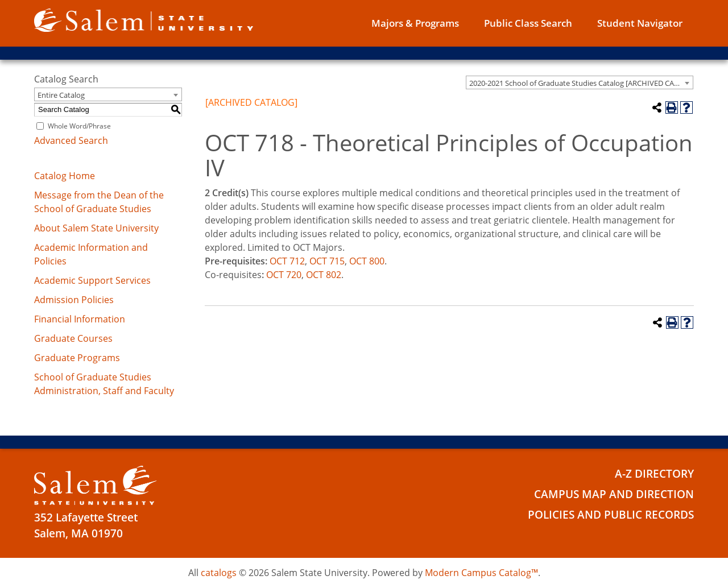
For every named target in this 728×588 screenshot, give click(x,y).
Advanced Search (71, 140)
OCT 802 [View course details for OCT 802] (324, 275)
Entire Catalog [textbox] (61, 95)
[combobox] (580, 82)
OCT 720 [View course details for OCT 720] (284, 275)
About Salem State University (96, 228)
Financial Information (80, 319)
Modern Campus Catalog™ (481, 573)
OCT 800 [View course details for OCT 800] (367, 261)
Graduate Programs (77, 358)
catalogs (219, 573)
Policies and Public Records (611, 513)
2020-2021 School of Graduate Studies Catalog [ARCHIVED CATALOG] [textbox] (581, 83)
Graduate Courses (73, 338)
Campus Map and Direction (614, 493)
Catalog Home (65, 176)
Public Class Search (528, 23)
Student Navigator (640, 23)
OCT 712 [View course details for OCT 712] (287, 261)
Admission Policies (74, 300)
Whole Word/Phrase (79, 126)
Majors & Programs (415, 23)
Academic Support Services (92, 280)
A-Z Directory (654, 473)
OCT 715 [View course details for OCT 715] (327, 261)
